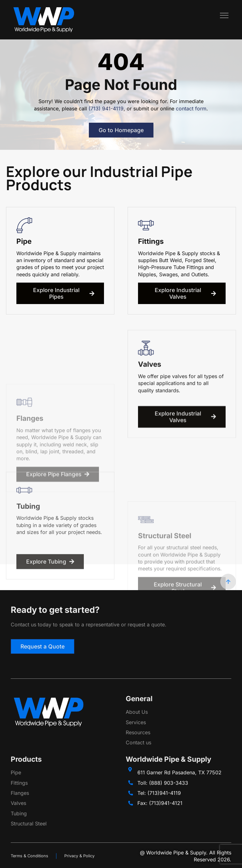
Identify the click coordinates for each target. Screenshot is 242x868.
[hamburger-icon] (224, 16)
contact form (191, 108)
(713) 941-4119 (106, 108)
